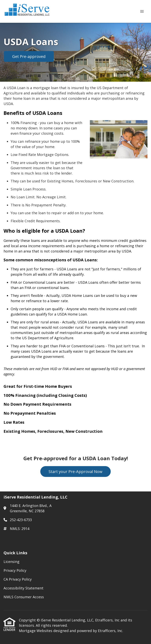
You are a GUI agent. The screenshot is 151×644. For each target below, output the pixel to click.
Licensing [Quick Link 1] (12, 562)
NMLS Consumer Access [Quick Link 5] (24, 597)
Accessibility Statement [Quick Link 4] (23, 588)
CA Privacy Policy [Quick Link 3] (18, 579)
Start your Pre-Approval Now (75, 472)
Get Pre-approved (29, 56)
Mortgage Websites (36, 631)
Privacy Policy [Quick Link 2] (15, 570)
